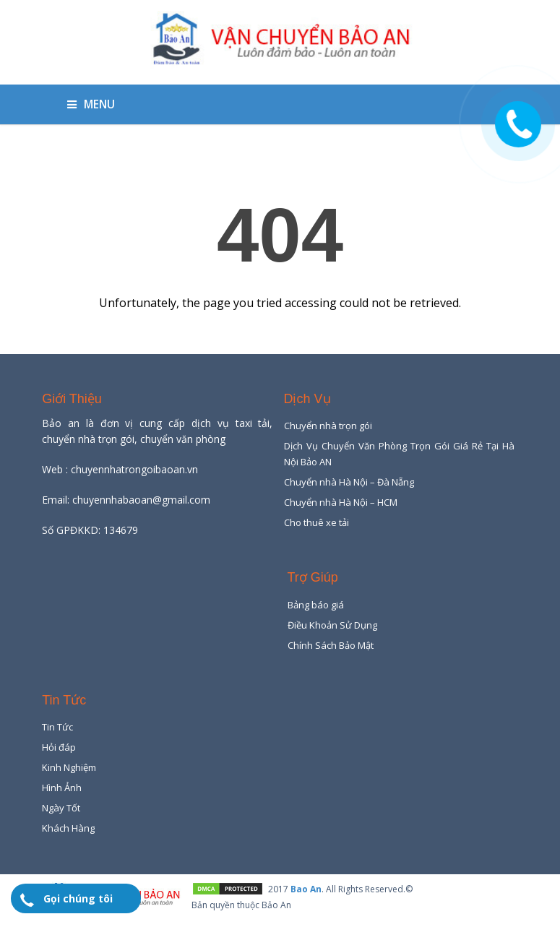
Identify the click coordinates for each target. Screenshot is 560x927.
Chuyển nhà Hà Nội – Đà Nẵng (349, 482)
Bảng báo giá (316, 605)
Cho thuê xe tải (316, 522)
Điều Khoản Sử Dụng (332, 625)
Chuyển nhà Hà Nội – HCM (341, 502)
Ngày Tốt (61, 808)
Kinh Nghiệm (69, 767)
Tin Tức (57, 727)
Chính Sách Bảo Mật (331, 645)
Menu (91, 104)
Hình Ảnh (62, 788)
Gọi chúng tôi (78, 898)
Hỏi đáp (59, 747)
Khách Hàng (68, 828)
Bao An (306, 889)
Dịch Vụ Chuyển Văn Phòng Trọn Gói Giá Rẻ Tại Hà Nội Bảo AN (399, 454)
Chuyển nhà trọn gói (328, 426)
